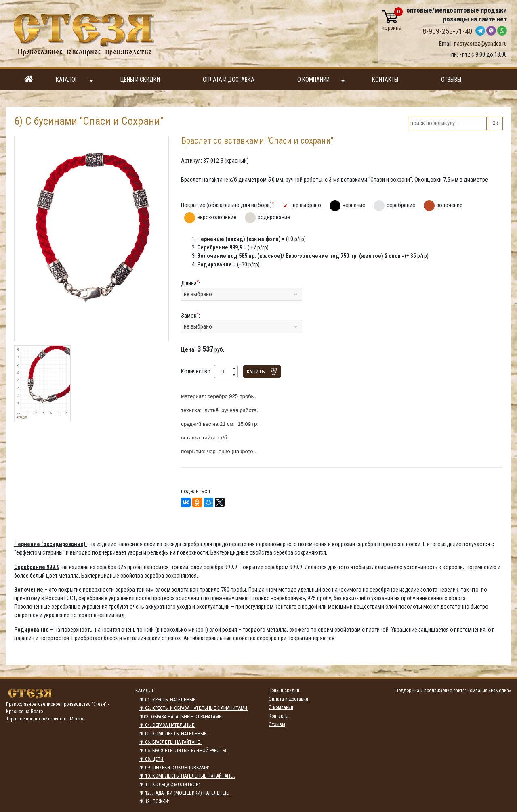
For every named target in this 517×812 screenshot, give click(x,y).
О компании (321, 80)
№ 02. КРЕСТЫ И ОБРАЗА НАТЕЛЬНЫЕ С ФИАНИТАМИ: (194, 708)
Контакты (385, 80)
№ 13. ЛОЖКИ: (154, 802)
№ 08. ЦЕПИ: (152, 759)
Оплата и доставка (229, 80)
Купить (256, 371)
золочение (450, 205)
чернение (354, 205)
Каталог (75, 80)
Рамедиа (500, 691)
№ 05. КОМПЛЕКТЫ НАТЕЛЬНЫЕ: (173, 734)
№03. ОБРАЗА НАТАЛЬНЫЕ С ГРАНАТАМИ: (181, 717)
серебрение (401, 205)
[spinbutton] (224, 372)
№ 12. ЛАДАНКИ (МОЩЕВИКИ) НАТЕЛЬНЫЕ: (185, 793)
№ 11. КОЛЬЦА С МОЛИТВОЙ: (170, 785)
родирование (274, 217)
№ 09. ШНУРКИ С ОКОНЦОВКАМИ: (174, 768)
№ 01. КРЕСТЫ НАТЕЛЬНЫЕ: (168, 700)
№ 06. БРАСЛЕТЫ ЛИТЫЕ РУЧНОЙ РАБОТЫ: (183, 751)
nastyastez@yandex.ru (480, 44)
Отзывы (451, 80)
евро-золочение (217, 217)
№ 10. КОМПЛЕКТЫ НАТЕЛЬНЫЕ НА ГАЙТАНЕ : (187, 776)
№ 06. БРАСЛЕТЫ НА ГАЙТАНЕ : (171, 742)
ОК (495, 123)
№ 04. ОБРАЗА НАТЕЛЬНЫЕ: (167, 725)
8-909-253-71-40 (447, 31)
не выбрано (307, 205)
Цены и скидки (140, 80)
